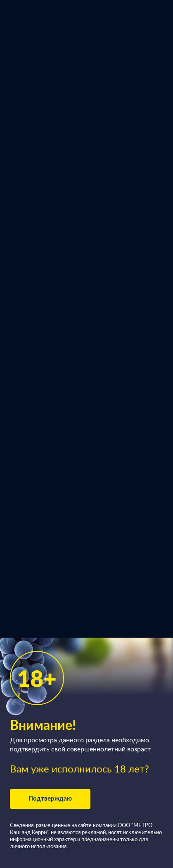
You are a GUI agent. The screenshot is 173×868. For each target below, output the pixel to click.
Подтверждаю (50, 799)
